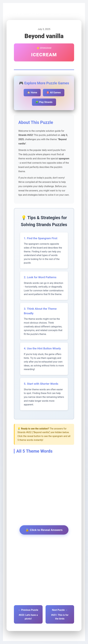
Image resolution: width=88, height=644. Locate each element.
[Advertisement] (44, 482)
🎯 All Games (54, 93)
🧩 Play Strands (44, 102)
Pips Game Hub (17, 14)
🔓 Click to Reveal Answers (44, 530)
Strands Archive (36, 14)
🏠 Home (32, 93)
